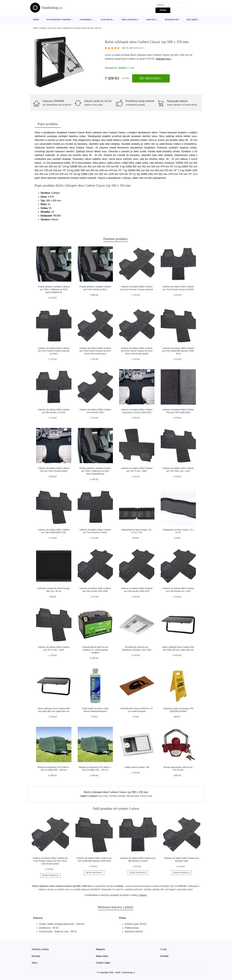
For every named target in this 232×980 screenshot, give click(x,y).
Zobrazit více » (164, 59)
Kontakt (164, 956)
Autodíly (113, 796)
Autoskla (121, 796)
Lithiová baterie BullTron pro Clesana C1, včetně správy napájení (95, 650)
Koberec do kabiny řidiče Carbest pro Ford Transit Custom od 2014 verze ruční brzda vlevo (95, 351)
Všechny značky (40, 949)
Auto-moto (107, 20)
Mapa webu (102, 956)
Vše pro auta (146, 796)
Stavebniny (86, 20)
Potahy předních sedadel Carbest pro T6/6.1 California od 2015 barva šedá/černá (54, 289)
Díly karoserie (133, 796)
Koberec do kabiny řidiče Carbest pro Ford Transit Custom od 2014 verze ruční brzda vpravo (137, 351)
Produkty (43, 28)
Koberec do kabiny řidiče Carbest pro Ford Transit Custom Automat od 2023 (54, 351)
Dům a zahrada (129, 20)
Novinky (36, 956)
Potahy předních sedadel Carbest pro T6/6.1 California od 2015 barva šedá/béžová (95, 471)
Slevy (35, 963)
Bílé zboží (192, 20)
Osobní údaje (103, 963)
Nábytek (151, 20)
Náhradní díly (172, 20)
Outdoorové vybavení (59, 20)
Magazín (101, 949)
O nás (164, 949)
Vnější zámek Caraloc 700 (137, 767)
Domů (36, 20)
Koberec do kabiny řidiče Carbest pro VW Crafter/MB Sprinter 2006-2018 (178, 351)
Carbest (131, 59)
